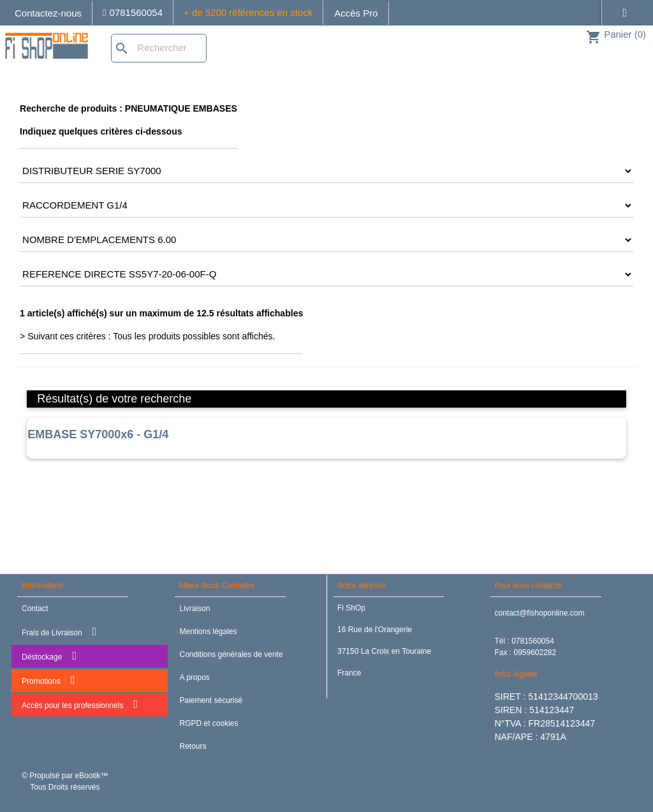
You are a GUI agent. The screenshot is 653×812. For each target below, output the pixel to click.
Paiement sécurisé (211, 700)
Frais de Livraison (59, 631)
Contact (35, 609)
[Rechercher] (159, 48)
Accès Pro (356, 13)
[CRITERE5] (326, 274)
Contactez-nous (48, 13)
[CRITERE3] (326, 205)
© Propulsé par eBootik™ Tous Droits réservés (65, 781)
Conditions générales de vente (231, 654)
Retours (193, 746)
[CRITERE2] (326, 171)
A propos (194, 677)
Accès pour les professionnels (80, 704)
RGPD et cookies (209, 723)
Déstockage (49, 656)
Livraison (194, 609)
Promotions (48, 680)
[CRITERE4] (326, 240)
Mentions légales (208, 631)
